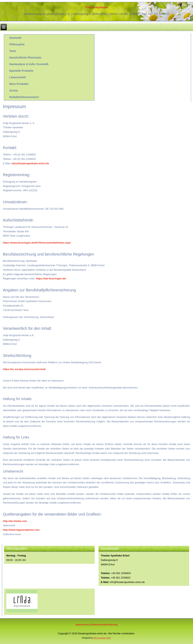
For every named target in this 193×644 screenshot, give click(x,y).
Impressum (82, 625)
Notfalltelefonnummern (24, 97)
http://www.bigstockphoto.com (21, 530)
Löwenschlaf (18, 77)
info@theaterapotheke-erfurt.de (30, 163)
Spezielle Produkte (21, 71)
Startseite (15, 38)
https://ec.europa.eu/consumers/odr (24, 369)
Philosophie (17, 44)
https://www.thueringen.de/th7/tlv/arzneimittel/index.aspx (37, 243)
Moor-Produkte (19, 84)
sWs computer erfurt (102, 638)
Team (13, 51)
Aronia (14, 90)
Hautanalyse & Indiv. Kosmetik (29, 64)
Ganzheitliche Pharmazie (25, 58)
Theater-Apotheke (96, 7)
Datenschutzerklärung (104, 625)
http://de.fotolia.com (15, 521)
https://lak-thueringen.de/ (51, 279)
